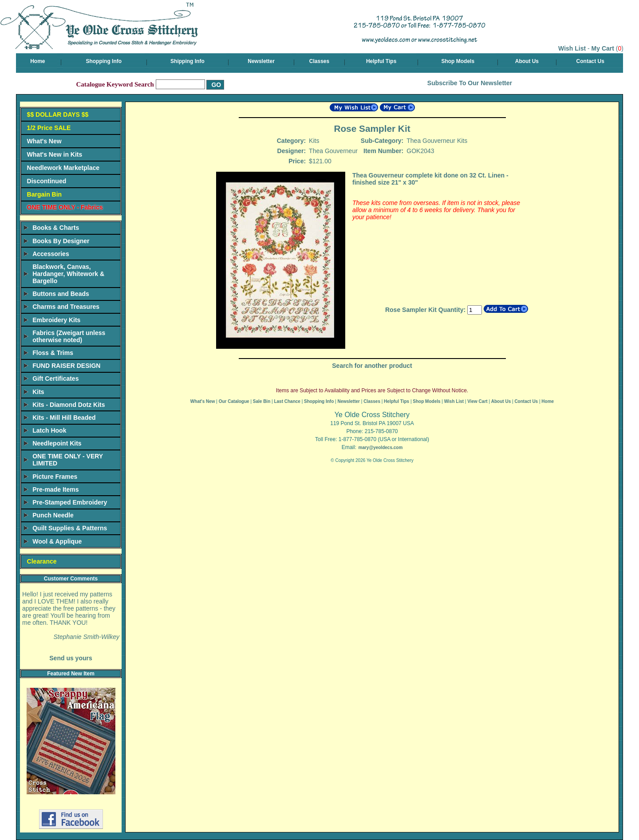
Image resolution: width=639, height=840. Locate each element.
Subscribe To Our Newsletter (470, 83)
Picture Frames (55, 477)
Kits (38, 392)
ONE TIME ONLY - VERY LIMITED (68, 460)
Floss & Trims (53, 353)
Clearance (42, 561)
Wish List (572, 48)
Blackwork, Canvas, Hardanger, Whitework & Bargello (68, 274)
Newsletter (261, 61)
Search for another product (372, 366)
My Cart (603, 48)
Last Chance (287, 401)
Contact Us (590, 61)
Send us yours (71, 658)
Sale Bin (262, 401)
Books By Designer (61, 241)
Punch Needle (53, 515)
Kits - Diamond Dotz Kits (69, 405)
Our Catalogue (234, 401)
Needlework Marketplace (63, 168)
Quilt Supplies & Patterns (70, 528)
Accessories (51, 254)
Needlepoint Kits (57, 443)
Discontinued (47, 181)
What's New (44, 141)
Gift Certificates (55, 379)
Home (37, 61)
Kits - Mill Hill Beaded (64, 418)
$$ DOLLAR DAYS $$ (58, 114)
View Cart (477, 401)
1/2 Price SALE (49, 128)
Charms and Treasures (66, 307)
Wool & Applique (57, 541)
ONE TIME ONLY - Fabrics (65, 207)
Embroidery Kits (56, 320)
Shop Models (458, 61)
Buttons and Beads (61, 294)
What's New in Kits (55, 154)
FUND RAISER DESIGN (66, 366)
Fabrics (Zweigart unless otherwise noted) (69, 336)
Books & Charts (56, 228)
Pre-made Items (55, 489)
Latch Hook (49, 430)
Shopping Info (104, 61)
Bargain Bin (45, 194)
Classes (319, 61)
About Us (527, 61)
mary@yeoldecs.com (380, 448)
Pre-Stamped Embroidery (70, 502)
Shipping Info (187, 61)
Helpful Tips (381, 61)
